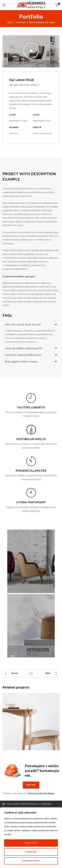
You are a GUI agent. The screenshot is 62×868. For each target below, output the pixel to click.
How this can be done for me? (23, 325)
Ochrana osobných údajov (41, 794)
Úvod (10, 23)
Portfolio (21, 23)
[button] (31, 51)
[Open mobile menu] (4, 5)
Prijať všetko (31, 843)
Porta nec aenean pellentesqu (23, 355)
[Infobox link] (31, 406)
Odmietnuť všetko (31, 861)
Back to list (31, 673)
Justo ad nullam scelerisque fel (23, 348)
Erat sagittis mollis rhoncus (21, 362)
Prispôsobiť (31, 852)
